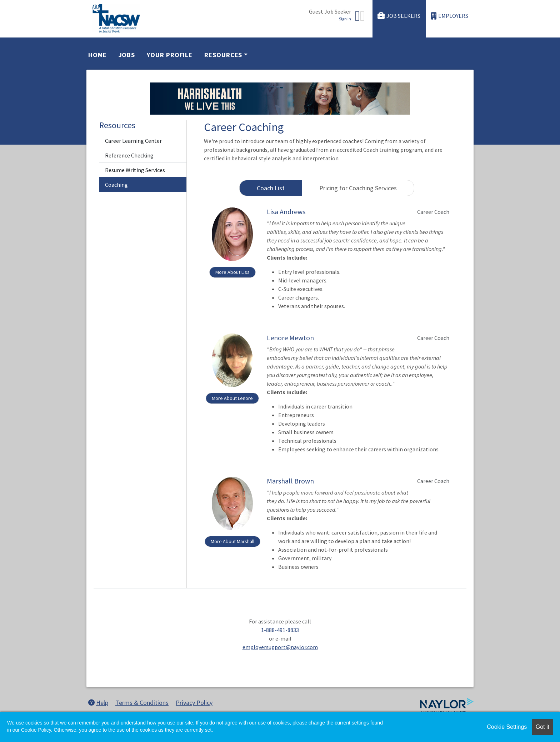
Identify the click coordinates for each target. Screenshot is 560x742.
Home (97, 55)
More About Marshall (232, 541)
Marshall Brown (290, 481)
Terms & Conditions (142, 703)
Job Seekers (399, 16)
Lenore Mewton (290, 338)
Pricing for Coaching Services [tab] (358, 188)
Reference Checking (129, 155)
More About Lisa (232, 272)
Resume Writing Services (135, 170)
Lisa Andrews (286, 212)
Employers (450, 16)
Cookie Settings (507, 727)
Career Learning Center (133, 141)
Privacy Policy (194, 703)
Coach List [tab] (271, 188)
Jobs (127, 55)
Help (98, 703)
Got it (542, 727)
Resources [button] (223, 55)
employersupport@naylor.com (280, 647)
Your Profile (170, 55)
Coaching (116, 185)
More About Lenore (232, 398)
